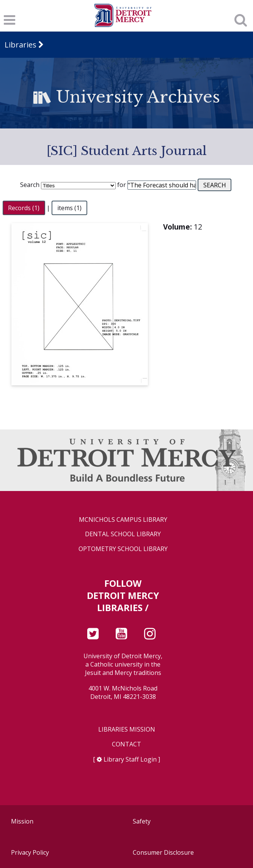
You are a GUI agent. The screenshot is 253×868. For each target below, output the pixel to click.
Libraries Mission (127, 729)
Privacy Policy (30, 852)
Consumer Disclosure (163, 852)
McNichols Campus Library (123, 520)
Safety (142, 821)
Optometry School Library (123, 549)
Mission (22, 821)
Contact (126, 744)
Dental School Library (123, 534)
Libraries (20, 45)
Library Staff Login (130, 759)
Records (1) (24, 208)
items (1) (69, 208)
